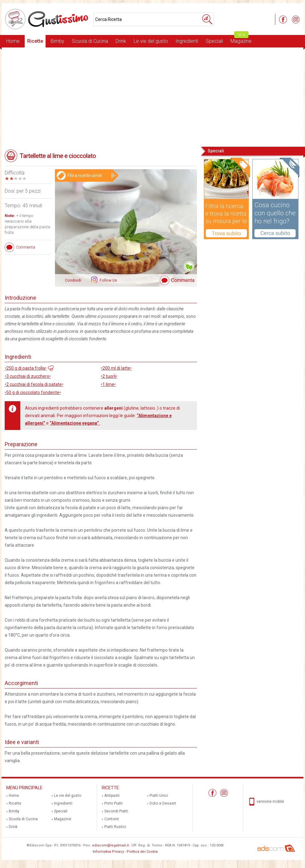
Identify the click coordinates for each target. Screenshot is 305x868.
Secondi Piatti (116, 811)
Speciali (214, 41)
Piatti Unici (159, 796)
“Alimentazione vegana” (75, 423)
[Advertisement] (152, 96)
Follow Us (108, 280)
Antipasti (112, 796)
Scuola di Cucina (90, 41)
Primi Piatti (113, 803)
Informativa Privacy (108, 852)
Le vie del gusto (151, 41)
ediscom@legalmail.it (110, 845)
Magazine (241, 39)
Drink (121, 41)
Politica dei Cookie (142, 852)
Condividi (73, 280)
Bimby (57, 41)
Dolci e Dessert (163, 803)
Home (13, 41)
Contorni (112, 819)
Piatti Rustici (115, 827)
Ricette (35, 41)
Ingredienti (187, 41)
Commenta (183, 280)
